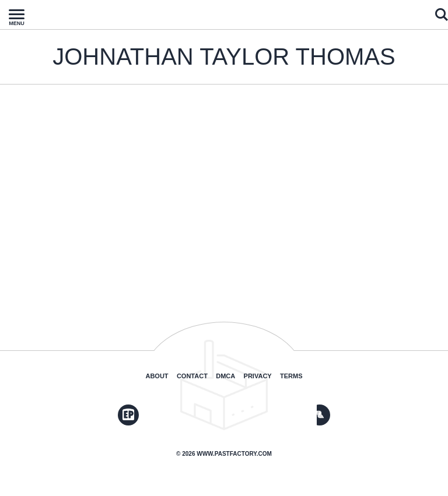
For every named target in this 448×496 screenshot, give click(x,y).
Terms (291, 376)
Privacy (258, 376)
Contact (192, 376)
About (157, 376)
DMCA (225, 376)
